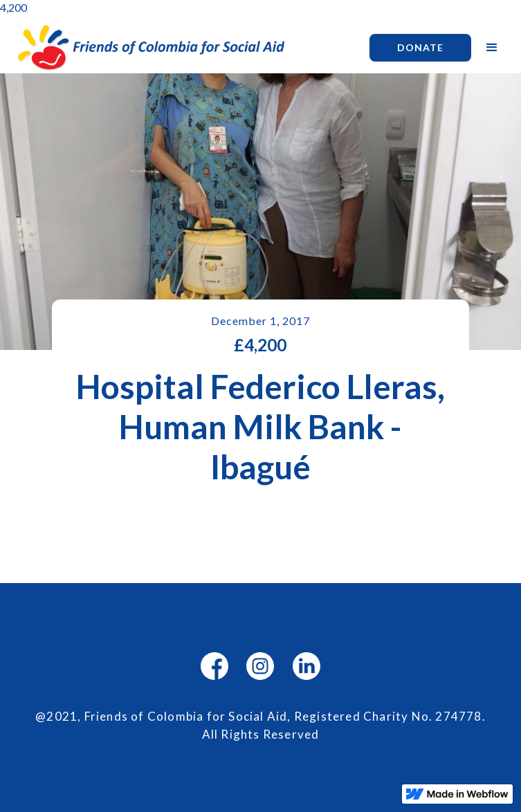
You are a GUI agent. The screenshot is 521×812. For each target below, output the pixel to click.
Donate (420, 47)
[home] (182, 47)
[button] (492, 48)
